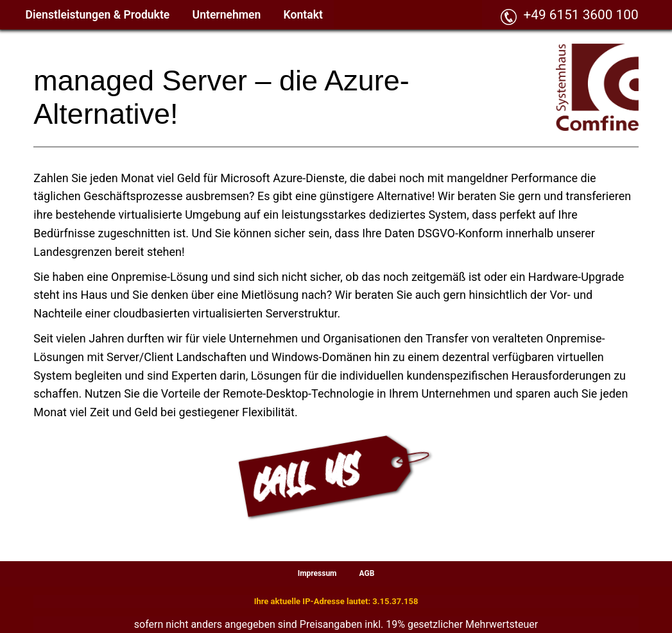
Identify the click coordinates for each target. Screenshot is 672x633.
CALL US (307, 477)
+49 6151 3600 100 (581, 15)
